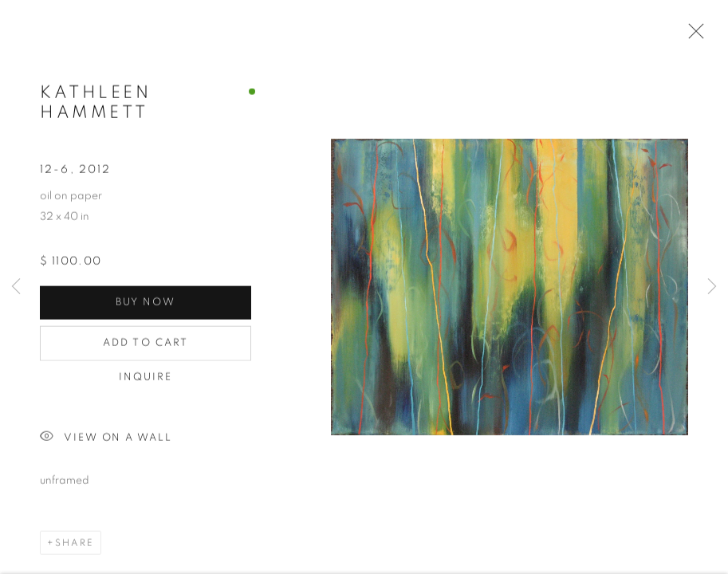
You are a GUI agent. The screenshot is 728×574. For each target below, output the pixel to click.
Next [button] (712, 287)
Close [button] (692, 36)
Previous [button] (16, 287)
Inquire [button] (146, 378)
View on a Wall (106, 439)
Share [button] (75, 544)
